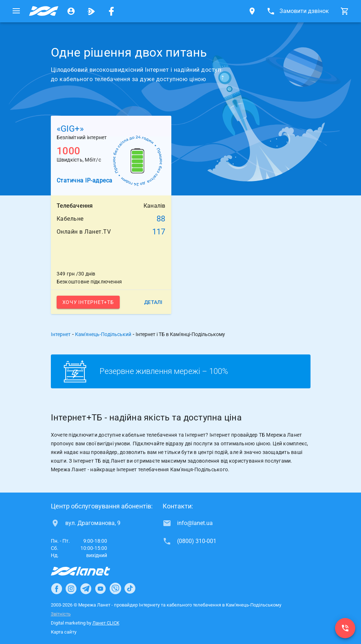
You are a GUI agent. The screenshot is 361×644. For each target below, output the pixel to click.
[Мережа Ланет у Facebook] (111, 11)
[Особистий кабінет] (71, 11)
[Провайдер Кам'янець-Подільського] (44, 11)
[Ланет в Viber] (115, 588)
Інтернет (61, 334)
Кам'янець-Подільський (103, 334)
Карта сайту (64, 632)
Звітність (61, 614)
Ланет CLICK (106, 623)
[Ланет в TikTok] (130, 588)
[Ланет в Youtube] (100, 588)
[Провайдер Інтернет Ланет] (89, 571)
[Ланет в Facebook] (57, 588)
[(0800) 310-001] (345, 628)
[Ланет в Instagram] (71, 588)
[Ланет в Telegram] (86, 588)
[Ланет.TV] (91, 11)
